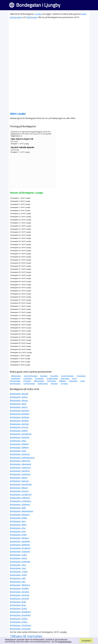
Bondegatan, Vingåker (19, 588)
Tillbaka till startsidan (26, 636)
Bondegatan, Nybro (18, 525)
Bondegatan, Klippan (19, 488)
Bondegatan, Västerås (19, 598)
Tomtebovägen (29, 383)
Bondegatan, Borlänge (20, 417)
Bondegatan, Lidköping (20, 498)
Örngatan (64, 383)
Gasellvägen (16, 378)
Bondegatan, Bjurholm (20, 410)
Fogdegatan (81, 376)
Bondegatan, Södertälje (20, 562)
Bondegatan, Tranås (19, 572)
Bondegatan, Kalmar (19, 478)
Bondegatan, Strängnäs (20, 551)
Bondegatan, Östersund (20, 629)
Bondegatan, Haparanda (20, 464)
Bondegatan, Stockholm (20, 548)
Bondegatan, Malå (18, 508)
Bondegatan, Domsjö (19, 427)
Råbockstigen (39, 381)
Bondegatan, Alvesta (19, 397)
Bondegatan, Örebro (19, 622)
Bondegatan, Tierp (18, 568)
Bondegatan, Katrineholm (21, 484)
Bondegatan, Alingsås (19, 394)
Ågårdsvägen (32, 17)
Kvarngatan (65, 378)
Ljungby (38, 14)
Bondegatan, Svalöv (18, 555)
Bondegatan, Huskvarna (20, 474)
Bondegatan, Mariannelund (21, 511)
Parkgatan (27, 381)
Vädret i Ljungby (18, 114)
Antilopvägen (16, 376)
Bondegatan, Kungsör (19, 491)
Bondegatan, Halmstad (20, 461)
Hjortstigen (39, 378)
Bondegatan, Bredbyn (19, 421)
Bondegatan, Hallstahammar (22, 458)
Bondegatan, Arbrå (18, 404)
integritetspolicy (65, 642)
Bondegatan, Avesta (19, 407)
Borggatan (54, 376)
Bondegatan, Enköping (20, 437)
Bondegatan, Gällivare (19, 447)
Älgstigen (54, 383)
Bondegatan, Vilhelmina (20, 585)
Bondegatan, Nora (18, 521)
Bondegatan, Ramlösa (19, 538)
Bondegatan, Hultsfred (20, 471)
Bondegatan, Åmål (18, 602)
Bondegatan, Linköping (20, 504)
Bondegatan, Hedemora (20, 467)
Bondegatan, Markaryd (20, 515)
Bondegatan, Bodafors (20, 414)
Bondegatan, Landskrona (21, 494)
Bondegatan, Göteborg (20, 454)
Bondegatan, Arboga (19, 400)
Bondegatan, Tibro (18, 565)
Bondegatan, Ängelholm (20, 615)
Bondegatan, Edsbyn (19, 431)
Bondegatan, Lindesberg (20, 501)
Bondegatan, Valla (18, 578)
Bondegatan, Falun (18, 441)
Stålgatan (63, 381)
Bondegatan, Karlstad (19, 481)
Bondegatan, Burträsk (19, 424)
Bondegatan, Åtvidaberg (20, 612)
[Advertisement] (49, 39)
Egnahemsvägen (67, 376)
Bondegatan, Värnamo (20, 592)
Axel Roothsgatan (31, 376)
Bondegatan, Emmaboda (21, 434)
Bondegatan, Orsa (18, 528)
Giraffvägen (28, 378)
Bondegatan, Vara (18, 582)
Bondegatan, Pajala (18, 535)
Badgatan (44, 376)
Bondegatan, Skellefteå (20, 545)
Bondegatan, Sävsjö (18, 558)
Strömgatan (52, 381)
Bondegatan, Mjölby (19, 518)
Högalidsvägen (52, 378)
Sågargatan (73, 381)
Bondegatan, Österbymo (20, 625)
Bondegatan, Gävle (18, 451)
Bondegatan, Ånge (18, 605)
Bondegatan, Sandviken (20, 541)
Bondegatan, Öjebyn (19, 619)
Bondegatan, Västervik (20, 595)
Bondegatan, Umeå (18, 575)
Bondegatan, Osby (18, 531)
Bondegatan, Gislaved (19, 444)
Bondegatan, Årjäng (18, 608)
